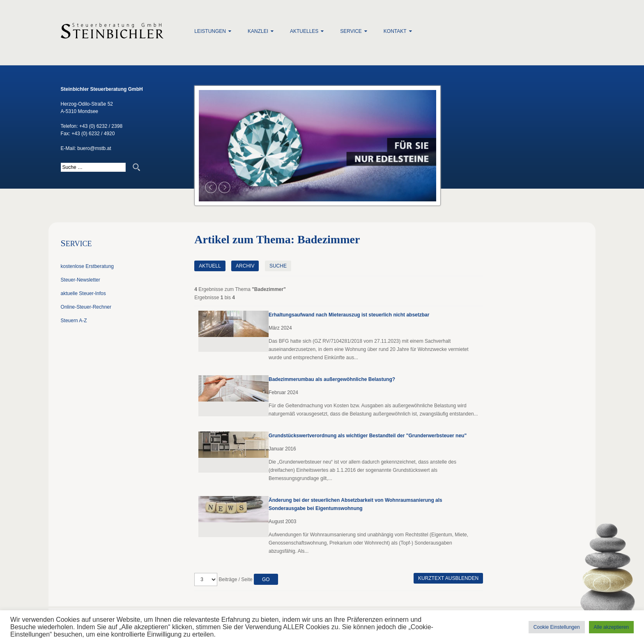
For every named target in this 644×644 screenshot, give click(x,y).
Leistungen (210, 31)
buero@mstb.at (94, 148)
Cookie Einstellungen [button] (557, 627)
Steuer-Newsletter (80, 280)
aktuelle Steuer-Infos (83, 293)
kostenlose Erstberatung (87, 266)
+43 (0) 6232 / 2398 (101, 126)
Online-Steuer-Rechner (86, 307)
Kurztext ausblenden (448, 578)
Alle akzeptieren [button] (611, 627)
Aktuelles (304, 31)
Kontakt (395, 31)
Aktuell (210, 266)
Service (351, 31)
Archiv (245, 266)
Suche (278, 266)
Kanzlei (258, 31)
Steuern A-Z (74, 321)
